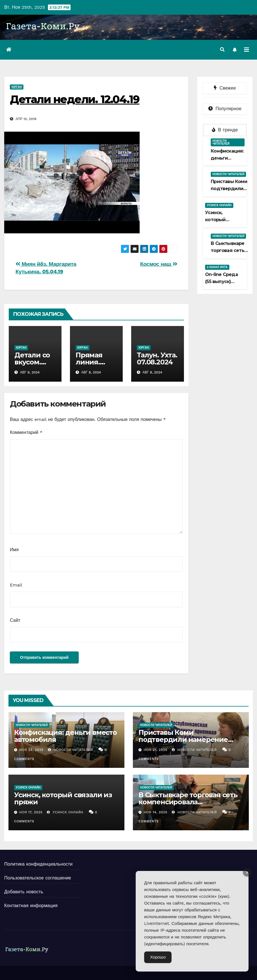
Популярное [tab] (225, 109)
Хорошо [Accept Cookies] (158, 957)
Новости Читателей (71, 750)
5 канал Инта (217, 267)
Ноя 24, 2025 (32, 750)
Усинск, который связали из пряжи (63, 798)
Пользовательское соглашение (38, 878)
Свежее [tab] (225, 88)
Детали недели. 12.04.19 (75, 99)
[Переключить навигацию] (247, 50)
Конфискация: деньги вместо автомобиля (65, 736)
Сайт (15, 620)
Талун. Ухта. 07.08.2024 (157, 358)
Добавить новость (24, 892)
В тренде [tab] (225, 130)
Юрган (17, 87)
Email (16, 585)
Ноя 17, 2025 (31, 812)
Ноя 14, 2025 (155, 812)
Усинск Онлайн (219, 205)
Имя (14, 550)
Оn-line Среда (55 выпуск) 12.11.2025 (221, 282)
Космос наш (159, 264)
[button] (222, 50)
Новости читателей (221, 142)
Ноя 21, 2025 (155, 750)
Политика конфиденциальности (38, 864)
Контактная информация (31, 906)
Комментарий (26, 432)
